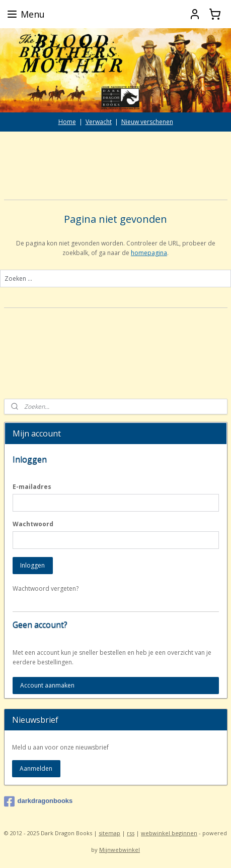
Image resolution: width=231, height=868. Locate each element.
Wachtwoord (33, 524)
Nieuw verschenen (147, 122)
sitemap (109, 833)
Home (67, 122)
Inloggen (32, 565)
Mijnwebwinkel (120, 850)
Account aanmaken (47, 685)
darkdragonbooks (38, 801)
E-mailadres (32, 487)
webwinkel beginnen (169, 833)
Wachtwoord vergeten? (46, 588)
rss (131, 833)
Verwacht (99, 122)
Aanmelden (36, 768)
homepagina (149, 253)
